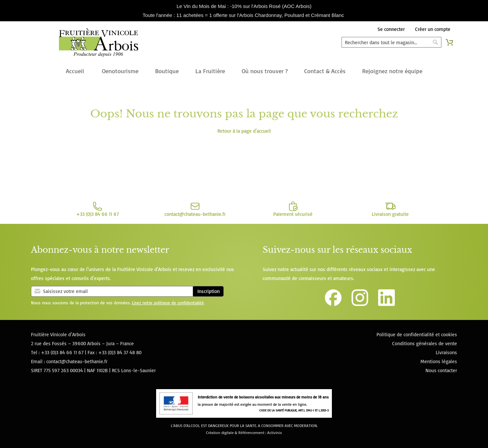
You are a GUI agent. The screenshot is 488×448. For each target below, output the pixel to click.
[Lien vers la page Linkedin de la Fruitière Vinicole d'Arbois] (386, 304)
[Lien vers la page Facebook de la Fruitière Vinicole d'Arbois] (333, 304)
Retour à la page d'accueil (244, 131)
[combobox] (391, 42)
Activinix (275, 433)
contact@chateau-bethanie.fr (77, 361)
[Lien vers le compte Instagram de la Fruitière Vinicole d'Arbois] (360, 304)
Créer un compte (433, 29)
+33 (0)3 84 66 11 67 (62, 352)
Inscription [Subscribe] (209, 291)
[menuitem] (75, 72)
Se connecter (391, 29)
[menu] (244, 72)
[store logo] (99, 44)
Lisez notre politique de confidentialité (168, 303)
